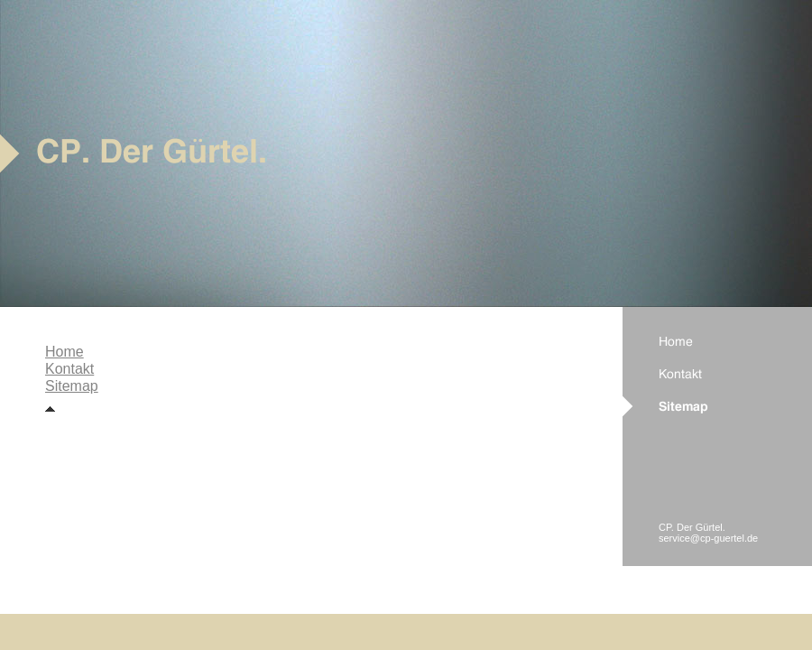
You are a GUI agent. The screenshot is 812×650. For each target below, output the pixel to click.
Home (65, 352)
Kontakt (69, 369)
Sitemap (72, 386)
